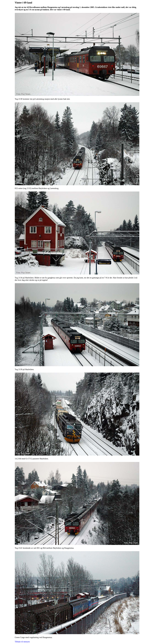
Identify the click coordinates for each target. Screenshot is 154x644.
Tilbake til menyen (22, 642)
